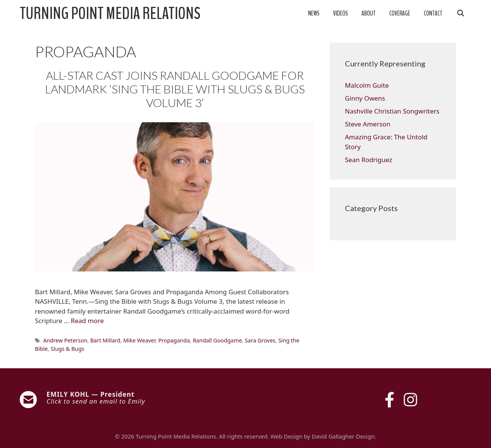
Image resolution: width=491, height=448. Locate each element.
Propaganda (174, 340)
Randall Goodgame (217, 340)
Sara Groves (260, 340)
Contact (433, 13)
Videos (341, 13)
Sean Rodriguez (368, 160)
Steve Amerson (368, 124)
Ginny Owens (365, 98)
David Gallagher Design (343, 436)
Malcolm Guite (367, 85)
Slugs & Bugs (67, 349)
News (314, 13)
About (369, 13)
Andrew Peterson (65, 340)
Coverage (400, 13)
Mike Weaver (139, 340)
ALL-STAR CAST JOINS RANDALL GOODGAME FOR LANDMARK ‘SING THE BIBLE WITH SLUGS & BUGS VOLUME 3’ (175, 89)
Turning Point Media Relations (110, 14)
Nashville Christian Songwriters (392, 111)
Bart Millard (105, 340)
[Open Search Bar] (460, 14)
